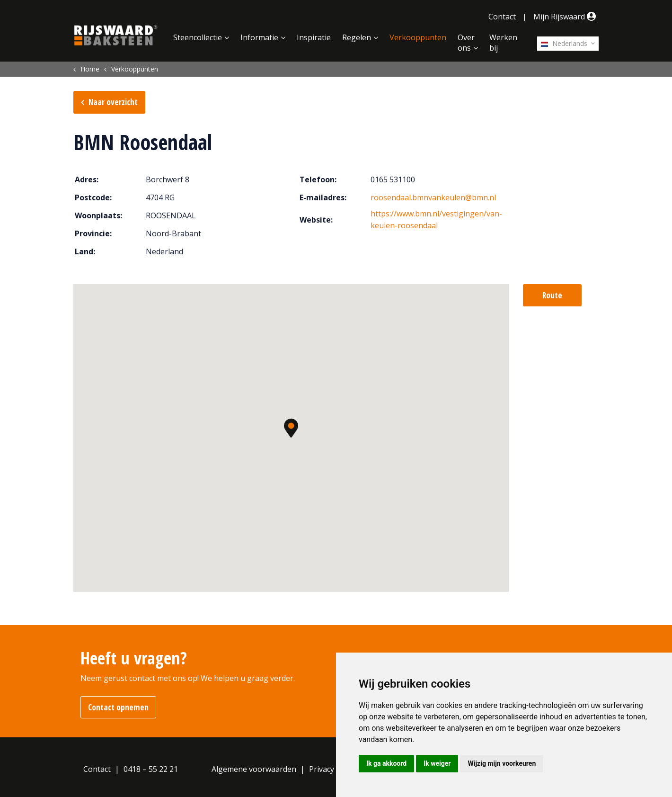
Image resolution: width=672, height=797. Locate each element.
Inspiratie (314, 37)
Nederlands (564, 43)
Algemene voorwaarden (254, 769)
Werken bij (503, 43)
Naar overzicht (113, 102)
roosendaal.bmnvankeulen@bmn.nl (433, 197)
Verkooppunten (418, 37)
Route (552, 295)
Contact (502, 17)
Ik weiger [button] (437, 763)
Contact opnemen (118, 707)
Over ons (466, 43)
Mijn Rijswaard (566, 17)
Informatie (259, 37)
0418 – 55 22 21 (151, 769)
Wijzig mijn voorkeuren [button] (502, 763)
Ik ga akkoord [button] (386, 763)
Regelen (357, 37)
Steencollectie (198, 37)
